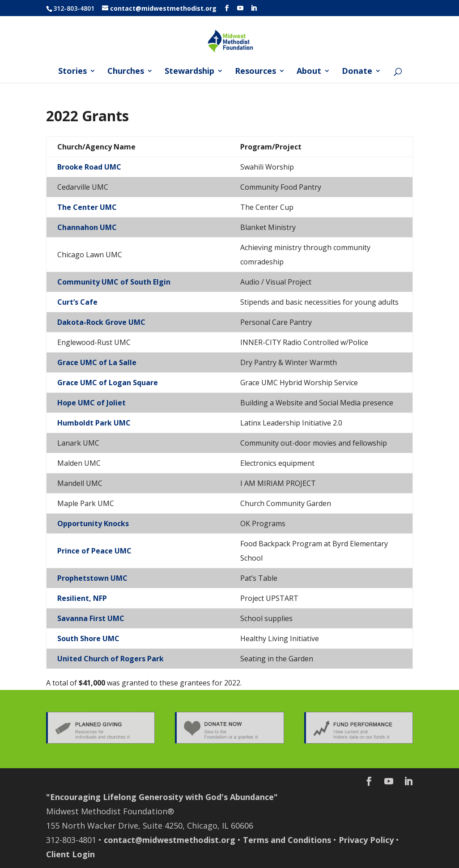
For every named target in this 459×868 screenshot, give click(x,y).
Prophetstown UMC (92, 578)
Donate (357, 72)
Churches (126, 72)
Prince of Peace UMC (94, 551)
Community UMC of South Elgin (114, 282)
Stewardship (189, 72)
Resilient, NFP (82, 598)
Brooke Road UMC (89, 167)
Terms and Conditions (287, 840)
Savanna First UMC (91, 618)
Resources (255, 72)
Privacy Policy (366, 840)
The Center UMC (87, 207)
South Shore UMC (88, 638)
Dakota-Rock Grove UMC (101, 322)
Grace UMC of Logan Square (108, 383)
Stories (72, 72)
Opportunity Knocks (93, 523)
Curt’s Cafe (77, 302)
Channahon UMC (87, 227)
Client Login (70, 854)
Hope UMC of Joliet (91, 403)
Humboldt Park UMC (94, 423)
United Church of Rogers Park (110, 659)
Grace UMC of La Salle (97, 362)
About (309, 72)
